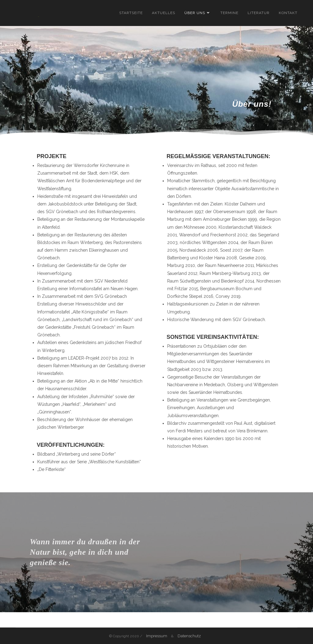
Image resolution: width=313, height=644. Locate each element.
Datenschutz (189, 636)
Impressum (157, 636)
